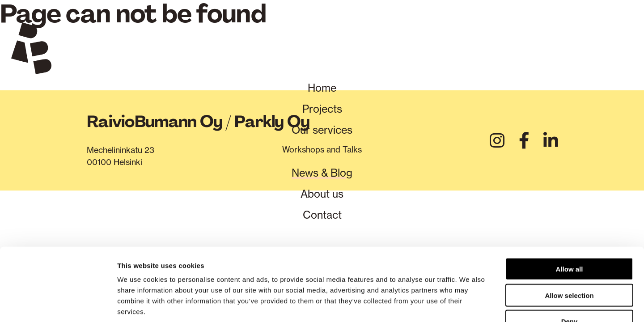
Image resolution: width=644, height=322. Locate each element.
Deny (570, 265)
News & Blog (322, 175)
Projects (322, 110)
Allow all (570, 212)
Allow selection (569, 239)
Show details (469, 304)
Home (322, 89)
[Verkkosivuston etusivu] (31, 50)
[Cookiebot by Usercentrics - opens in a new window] (58, 305)
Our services (322, 131)
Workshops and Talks (322, 151)
